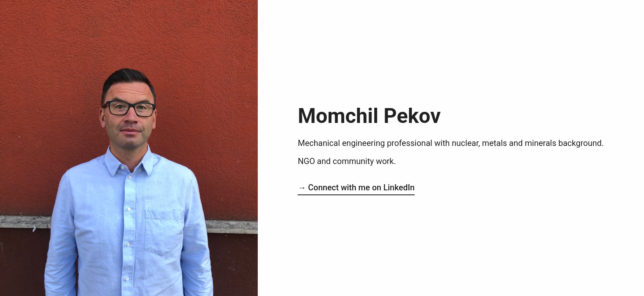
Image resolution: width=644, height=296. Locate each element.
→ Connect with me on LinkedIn (356, 187)
